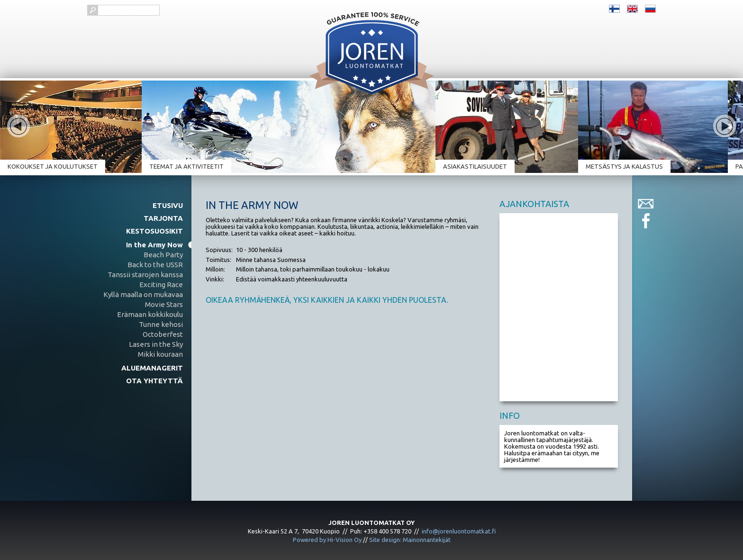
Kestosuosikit (154, 231)
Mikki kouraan (160, 354)
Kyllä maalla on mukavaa (143, 294)
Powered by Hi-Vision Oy (327, 540)
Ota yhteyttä (154, 381)
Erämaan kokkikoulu (150, 314)
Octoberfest (163, 334)
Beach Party (163, 255)
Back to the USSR (155, 265)
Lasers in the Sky (156, 344)
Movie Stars (164, 304)
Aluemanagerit (152, 368)
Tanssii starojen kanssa (145, 275)
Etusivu (168, 205)
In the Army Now (154, 245)
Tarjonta (163, 218)
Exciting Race (161, 285)
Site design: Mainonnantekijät (410, 540)
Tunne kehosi (161, 324)
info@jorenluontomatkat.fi (459, 531)
